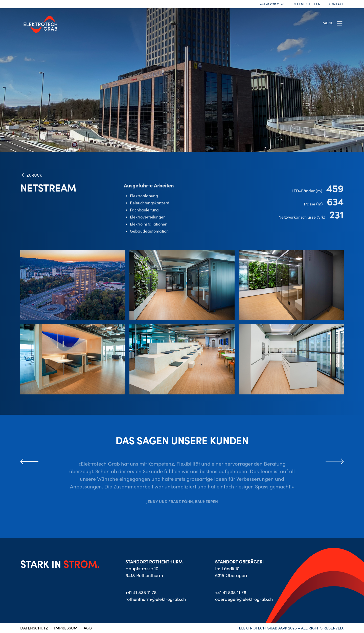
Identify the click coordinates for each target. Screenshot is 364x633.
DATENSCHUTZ (34, 628)
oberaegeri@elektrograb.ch (244, 599)
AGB (88, 628)
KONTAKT (336, 4)
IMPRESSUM (66, 628)
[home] (40, 23)
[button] (333, 23)
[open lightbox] (73, 285)
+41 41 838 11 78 (272, 4)
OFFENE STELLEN (306, 4)
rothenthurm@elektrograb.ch (156, 599)
